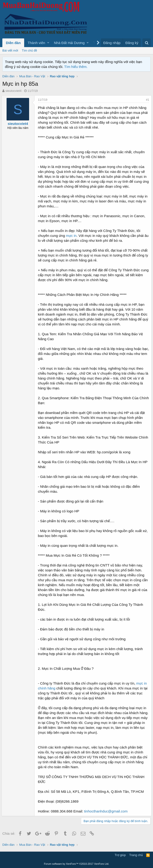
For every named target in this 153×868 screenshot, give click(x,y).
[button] (48, 43)
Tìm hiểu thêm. (76, 67)
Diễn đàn (13, 43)
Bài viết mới (10, 50)
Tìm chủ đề (29, 50)
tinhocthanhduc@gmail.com (107, 811)
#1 (147, 100)
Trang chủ (136, 855)
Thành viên (36, 43)
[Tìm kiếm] (147, 43)
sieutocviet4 (13, 91)
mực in (72, 236)
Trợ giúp (120, 855)
